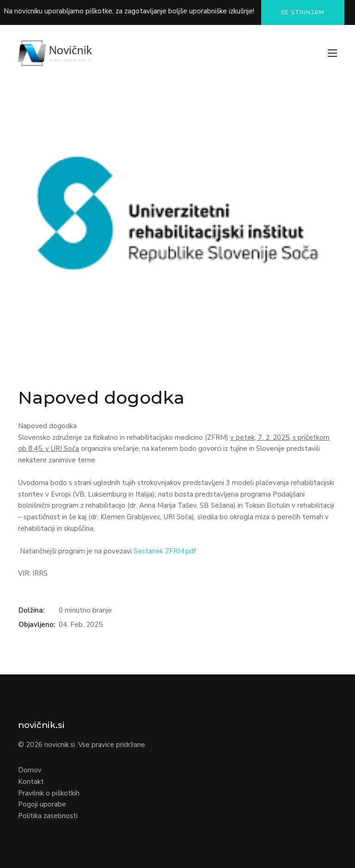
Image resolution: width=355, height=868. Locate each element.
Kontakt (31, 782)
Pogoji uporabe (42, 804)
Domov (30, 770)
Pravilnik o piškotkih (49, 793)
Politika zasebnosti (48, 816)
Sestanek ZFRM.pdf (165, 551)
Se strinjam (303, 12)
